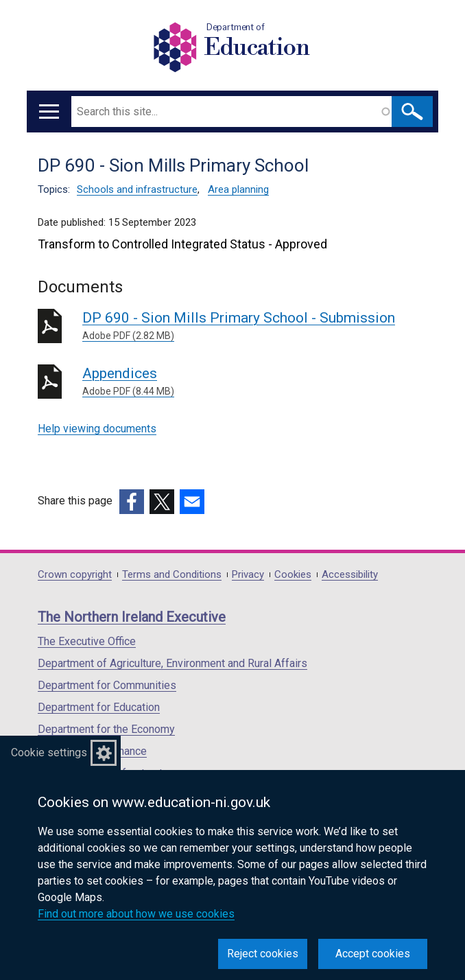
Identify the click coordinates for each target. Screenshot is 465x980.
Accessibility (350, 575)
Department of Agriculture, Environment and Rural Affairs (172, 663)
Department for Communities (107, 685)
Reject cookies (263, 954)
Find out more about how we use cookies (136, 914)
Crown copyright (75, 575)
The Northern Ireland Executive (132, 617)
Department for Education (99, 707)
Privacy (248, 575)
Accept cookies (373, 954)
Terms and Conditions (172, 575)
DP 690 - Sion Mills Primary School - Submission (255, 326)
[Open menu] (49, 112)
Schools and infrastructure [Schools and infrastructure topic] (137, 189)
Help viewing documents (97, 429)
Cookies (293, 575)
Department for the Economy (106, 729)
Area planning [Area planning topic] (238, 189)
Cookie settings (49, 752)
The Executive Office (87, 641)
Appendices (255, 382)
